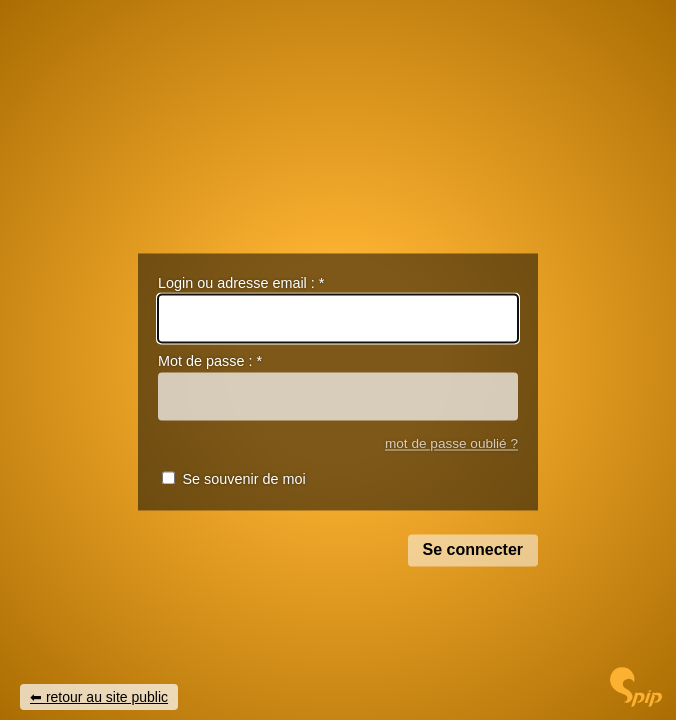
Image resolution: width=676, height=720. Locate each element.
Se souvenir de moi (243, 480)
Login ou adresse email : (241, 283)
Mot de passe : (210, 362)
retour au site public (107, 697)
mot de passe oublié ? (451, 443)
